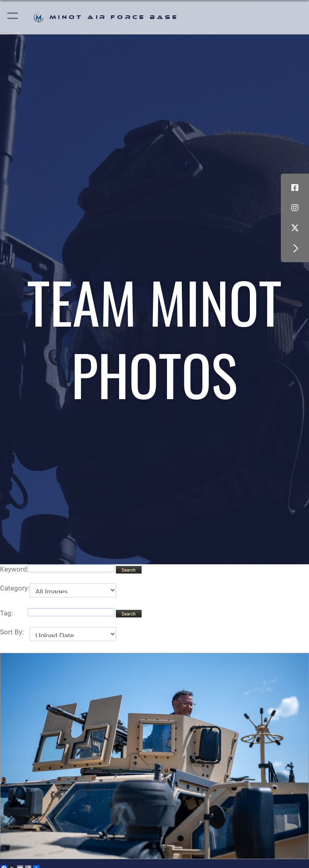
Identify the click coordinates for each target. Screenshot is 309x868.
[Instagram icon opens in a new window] (295, 208)
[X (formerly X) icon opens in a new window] (295, 228)
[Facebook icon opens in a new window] (295, 188)
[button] (13, 17)
